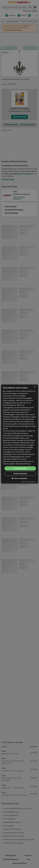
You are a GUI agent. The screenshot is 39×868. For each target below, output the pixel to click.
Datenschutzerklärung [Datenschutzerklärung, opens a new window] (23, 464)
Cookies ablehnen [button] (20, 474)
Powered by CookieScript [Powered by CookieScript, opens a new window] (28, 482)
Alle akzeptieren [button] (20, 468)
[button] (19, 478)
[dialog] (20, 434)
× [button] (35, 387)
